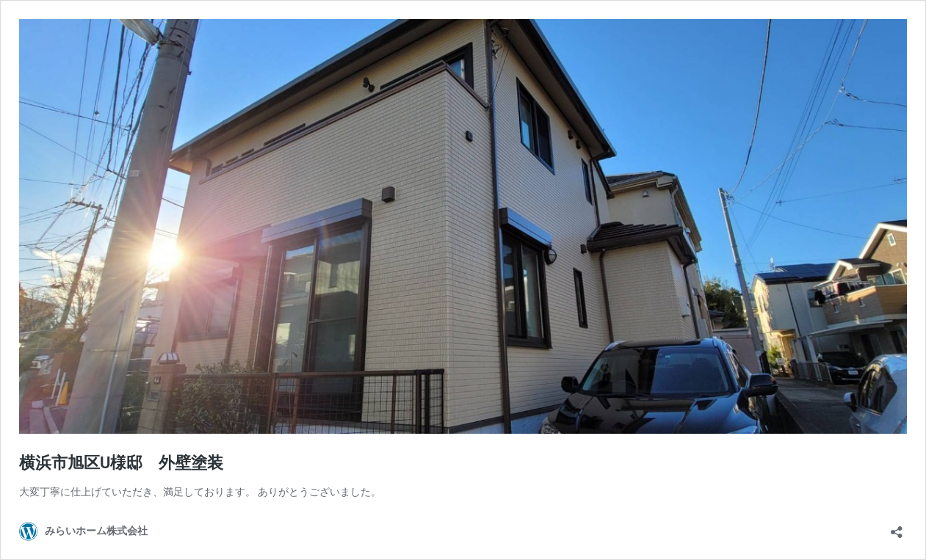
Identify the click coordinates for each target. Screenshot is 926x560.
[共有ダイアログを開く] (897, 527)
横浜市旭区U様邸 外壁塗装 (121, 463)
